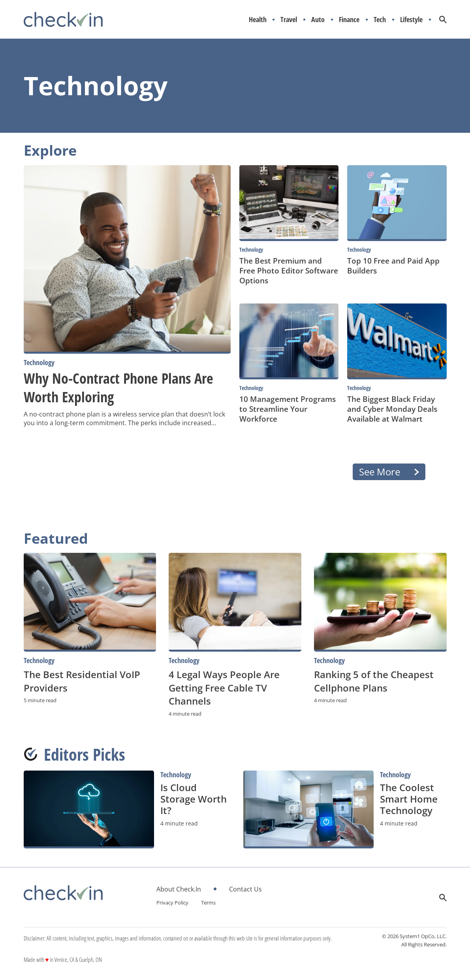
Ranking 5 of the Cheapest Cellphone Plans (374, 681)
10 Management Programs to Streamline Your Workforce (288, 409)
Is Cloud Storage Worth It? (194, 799)
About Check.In (179, 889)
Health (258, 20)
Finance (349, 20)
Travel (289, 20)
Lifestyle (411, 20)
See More (380, 472)
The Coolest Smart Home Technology (409, 799)
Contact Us (245, 889)
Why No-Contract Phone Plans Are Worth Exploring (118, 388)
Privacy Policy (172, 903)
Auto (318, 20)
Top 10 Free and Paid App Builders (393, 266)
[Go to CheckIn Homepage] (63, 19)
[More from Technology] (127, 363)
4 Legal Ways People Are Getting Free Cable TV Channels (224, 688)
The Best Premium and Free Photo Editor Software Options (289, 270)
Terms (208, 903)
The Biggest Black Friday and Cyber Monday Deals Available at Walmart (392, 409)
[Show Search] (443, 20)
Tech (380, 20)
